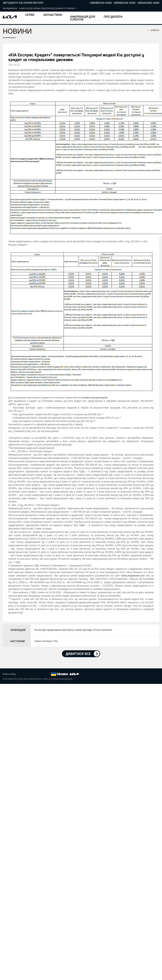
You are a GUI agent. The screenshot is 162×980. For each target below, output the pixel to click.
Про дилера (113, 17)
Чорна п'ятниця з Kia (46, 641)
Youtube (38, 674)
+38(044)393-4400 (148, 3)
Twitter (27, 674)
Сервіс (30, 15)
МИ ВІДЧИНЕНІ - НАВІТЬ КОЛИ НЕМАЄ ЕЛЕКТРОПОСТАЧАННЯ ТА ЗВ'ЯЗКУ (39, 8)
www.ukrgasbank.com (133, 576)
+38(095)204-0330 (124, 3)
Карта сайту (9, 674)
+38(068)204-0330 (100, 3)
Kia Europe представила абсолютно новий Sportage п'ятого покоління (73, 630)
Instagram (43, 674)
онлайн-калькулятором (95, 398)
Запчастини (53, 15)
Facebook (22, 674)
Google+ (33, 674)
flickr (48, 674)
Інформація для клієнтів (83, 18)
